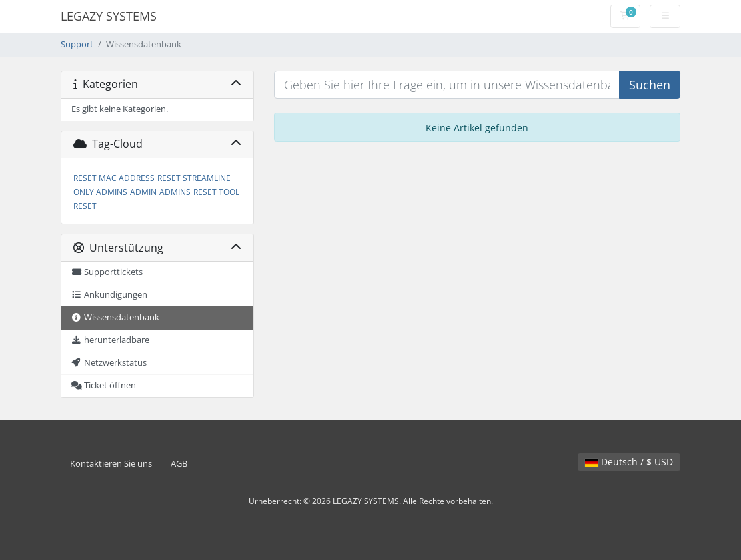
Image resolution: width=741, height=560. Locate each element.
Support (77, 44)
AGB (179, 464)
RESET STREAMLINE (194, 178)
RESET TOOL (216, 192)
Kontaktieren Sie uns (111, 464)
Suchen (650, 85)
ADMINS (175, 192)
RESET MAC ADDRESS (114, 178)
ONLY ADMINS (100, 192)
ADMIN (143, 192)
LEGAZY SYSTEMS (109, 16)
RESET (85, 206)
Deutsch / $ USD (629, 462)
